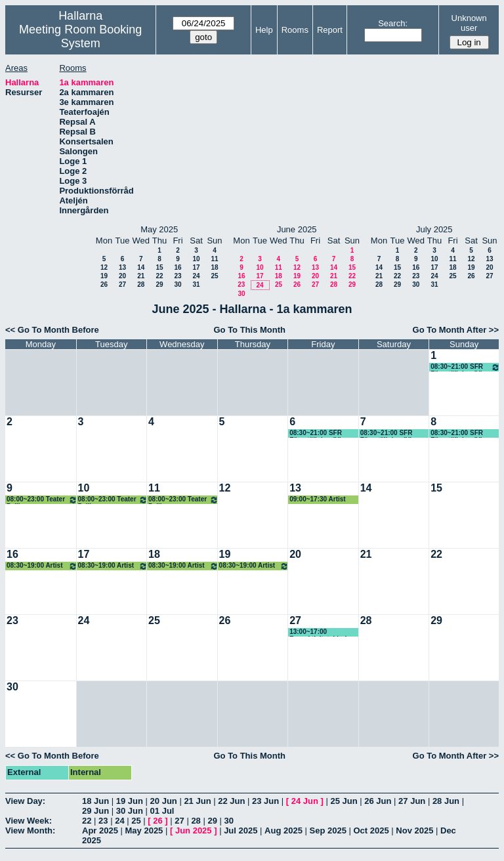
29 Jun (95, 811)
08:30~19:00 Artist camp (42, 566)
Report (330, 30)
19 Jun (130, 801)
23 (178, 276)
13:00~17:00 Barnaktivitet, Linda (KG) (320, 632)
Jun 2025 (194, 830)
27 (122, 284)
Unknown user (469, 23)
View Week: (29, 821)
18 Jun (95, 801)
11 (214, 259)
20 (122, 276)
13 (122, 267)
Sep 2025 (328, 830)
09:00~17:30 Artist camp (318, 500)
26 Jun (378, 801)
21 (141, 276)
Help (264, 30)
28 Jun (446, 801)
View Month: (30, 830)
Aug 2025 (283, 830)
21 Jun (197, 801)
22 (159, 276)
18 (214, 267)
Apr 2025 (100, 830)
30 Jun (130, 811)
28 (141, 284)
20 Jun (164, 801)
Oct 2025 (371, 830)
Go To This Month (249, 330)
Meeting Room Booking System (80, 36)
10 (196, 259)
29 (159, 284)
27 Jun (412, 801)
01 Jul (162, 811)
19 (104, 276)
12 (104, 267)
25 (214, 276)
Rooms (295, 30)
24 (196, 276)
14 (141, 267)
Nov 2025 (414, 830)
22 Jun (231, 801)
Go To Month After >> (456, 330)
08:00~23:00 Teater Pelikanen (42, 500)
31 (196, 284)
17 (196, 267)
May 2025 (144, 830)
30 (178, 284)
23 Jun (265, 801)
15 (159, 267)
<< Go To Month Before (52, 330)
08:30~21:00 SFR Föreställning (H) (465, 367)
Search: (393, 23)
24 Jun (305, 801)
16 (178, 267)
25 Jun (344, 801)
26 (104, 284)
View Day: (25, 801)
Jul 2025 (241, 830)
